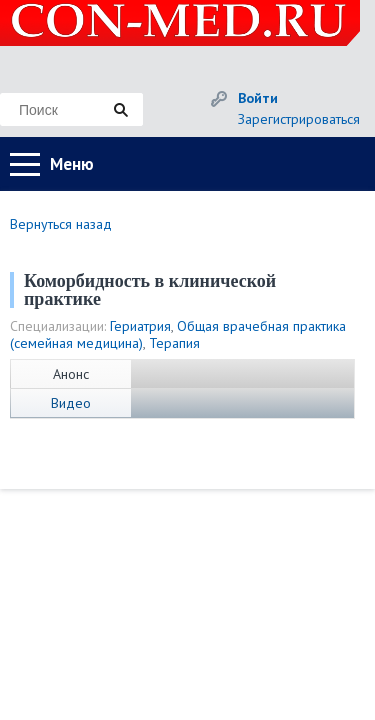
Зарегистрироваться (299, 119)
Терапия (174, 343)
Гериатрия (140, 326)
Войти (258, 98)
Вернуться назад (61, 224)
